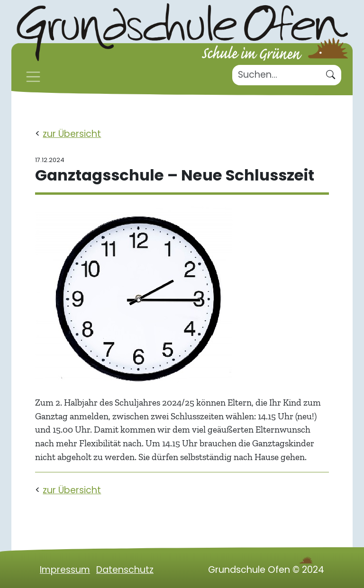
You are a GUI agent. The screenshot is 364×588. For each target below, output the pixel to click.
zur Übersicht (72, 134)
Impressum (65, 570)
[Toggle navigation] (33, 77)
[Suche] (276, 75)
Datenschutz (125, 570)
